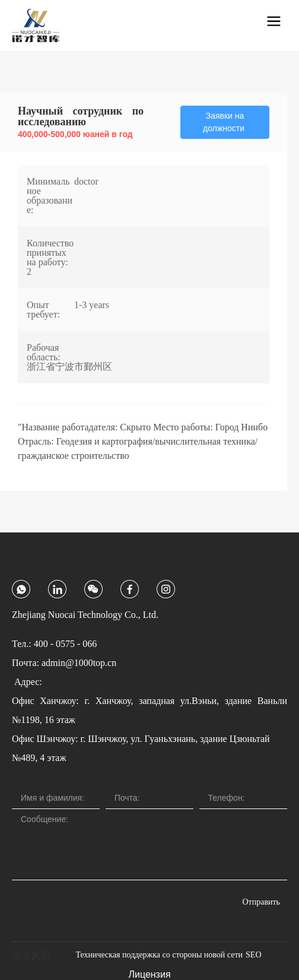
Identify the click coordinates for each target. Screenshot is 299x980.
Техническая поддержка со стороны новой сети (159, 955)
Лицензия (149, 974)
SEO (253, 955)
